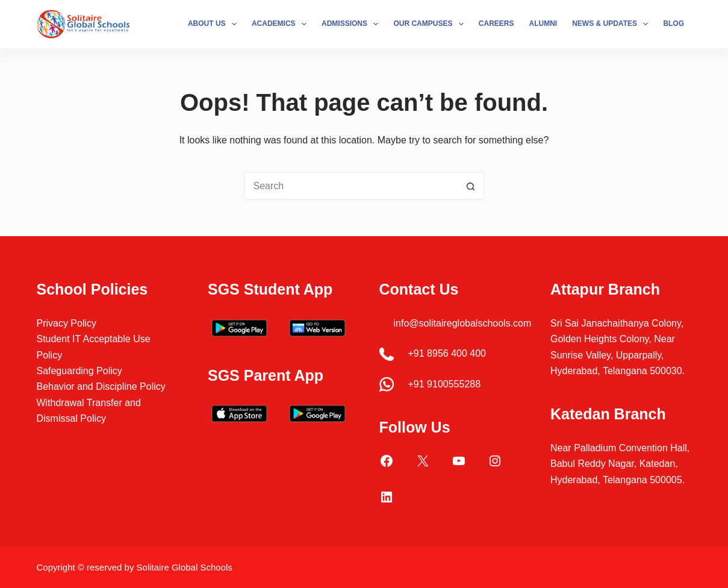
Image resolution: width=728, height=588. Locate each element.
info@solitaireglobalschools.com (463, 323)
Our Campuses (431, 24)
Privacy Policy (66, 323)
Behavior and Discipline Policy (101, 386)
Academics (282, 24)
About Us (215, 24)
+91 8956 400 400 (447, 353)
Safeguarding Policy (79, 371)
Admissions (352, 24)
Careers (496, 23)
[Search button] (471, 186)
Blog (674, 23)
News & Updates (612, 24)
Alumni (543, 23)
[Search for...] (350, 186)
